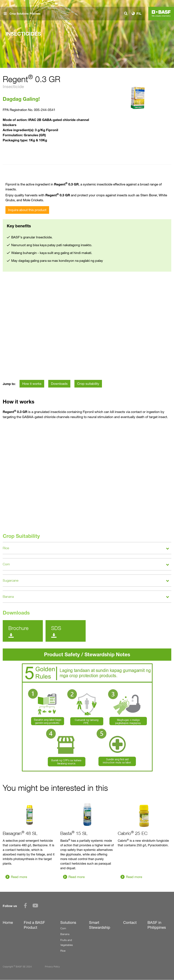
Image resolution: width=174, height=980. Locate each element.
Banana (65, 934)
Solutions (68, 922)
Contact (130, 922)
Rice (63, 951)
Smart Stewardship (100, 925)
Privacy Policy (52, 967)
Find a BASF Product (34, 925)
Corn (63, 928)
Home (8, 922)
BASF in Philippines (157, 925)
